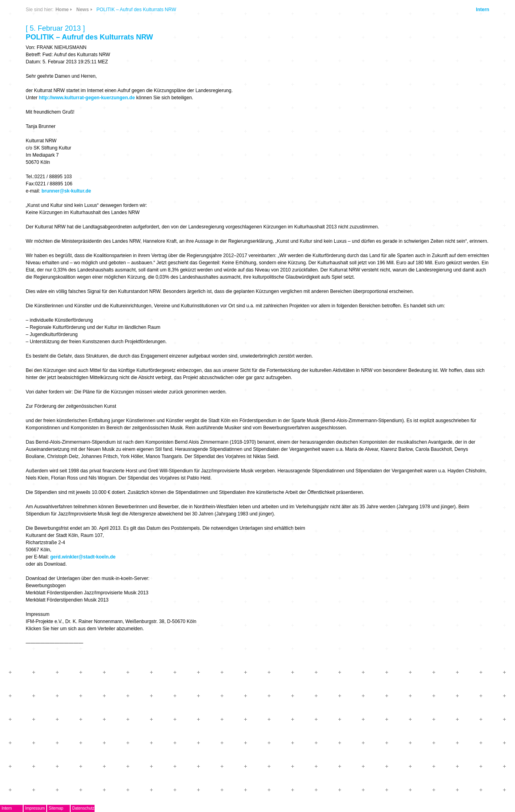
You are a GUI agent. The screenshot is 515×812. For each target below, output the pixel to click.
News (82, 10)
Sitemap (56, 808)
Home (62, 10)
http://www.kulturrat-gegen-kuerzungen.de (87, 98)
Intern (482, 10)
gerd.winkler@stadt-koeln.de (83, 557)
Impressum (35, 808)
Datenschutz (83, 808)
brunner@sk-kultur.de (66, 191)
